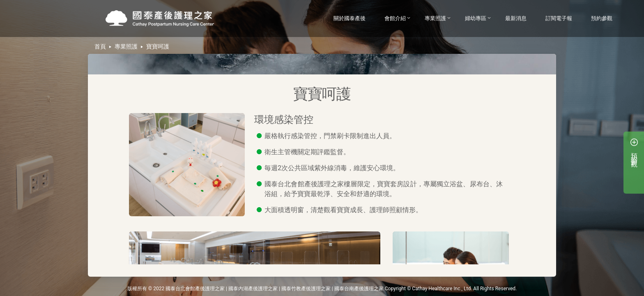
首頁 (100, 46)
